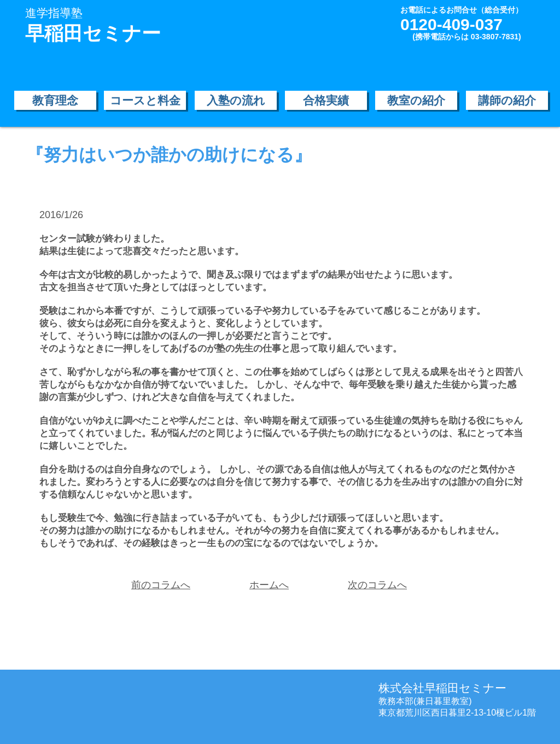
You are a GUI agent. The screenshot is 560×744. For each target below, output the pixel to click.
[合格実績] (326, 100)
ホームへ (269, 585)
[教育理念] (55, 100)
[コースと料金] (145, 100)
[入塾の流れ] (236, 100)
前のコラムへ (161, 585)
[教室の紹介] (416, 100)
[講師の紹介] (507, 100)
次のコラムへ (377, 585)
